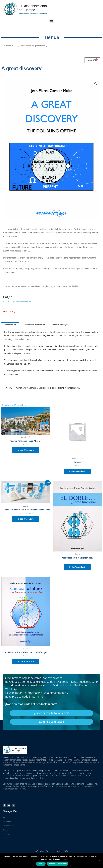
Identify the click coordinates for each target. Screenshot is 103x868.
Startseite (7, 46)
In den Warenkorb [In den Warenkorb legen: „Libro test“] (77, 471)
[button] (51, 21)
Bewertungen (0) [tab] (60, 325)
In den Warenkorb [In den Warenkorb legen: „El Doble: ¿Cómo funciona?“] (77, 567)
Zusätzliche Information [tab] (34, 325)
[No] (99, 860)
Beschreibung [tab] (10, 325)
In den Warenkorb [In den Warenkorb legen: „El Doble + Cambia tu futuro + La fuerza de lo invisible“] (26, 519)
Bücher (15, 46)
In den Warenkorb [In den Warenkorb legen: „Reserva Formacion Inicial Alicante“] (26, 450)
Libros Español (26, 46)
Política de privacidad (58, 864)
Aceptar (41, 864)
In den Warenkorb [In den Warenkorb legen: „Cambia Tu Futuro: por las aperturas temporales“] (26, 661)
